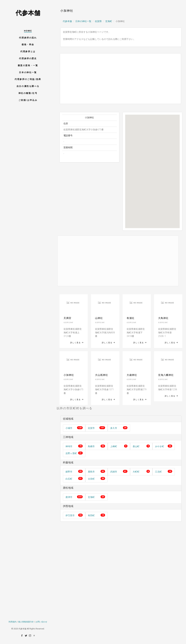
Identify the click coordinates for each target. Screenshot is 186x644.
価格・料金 (28, 45)
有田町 (91, 515)
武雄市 (114, 472)
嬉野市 (69, 472)
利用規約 (12, 598)
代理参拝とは (28, 51)
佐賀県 (98, 21)
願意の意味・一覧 (28, 65)
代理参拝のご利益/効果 (28, 79)
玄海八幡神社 (166, 375)
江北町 (158, 472)
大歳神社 (132, 375)
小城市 (69, 428)
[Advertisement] (117, 79)
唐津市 (69, 497)
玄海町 (109, 21)
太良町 (91, 479)
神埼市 (69, 446)
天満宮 (67, 318)
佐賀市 (91, 428)
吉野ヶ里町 (71, 453)
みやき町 (160, 446)
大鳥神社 (163, 318)
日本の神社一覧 (28, 72)
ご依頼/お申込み (28, 100)
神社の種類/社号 (28, 93)
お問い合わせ (41, 598)
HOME (28, 31)
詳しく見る (77, 343)
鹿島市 (91, 472)
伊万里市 (70, 515)
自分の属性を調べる (28, 86)
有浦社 (131, 318)
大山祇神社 (102, 375)
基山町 (136, 446)
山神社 (99, 318)
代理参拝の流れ (28, 38)
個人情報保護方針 (26, 598)
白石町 (69, 479)
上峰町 (114, 446)
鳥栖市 (91, 446)
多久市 (114, 428)
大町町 (136, 472)
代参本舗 (28, 13)
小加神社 (69, 375)
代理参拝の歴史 (28, 58)
